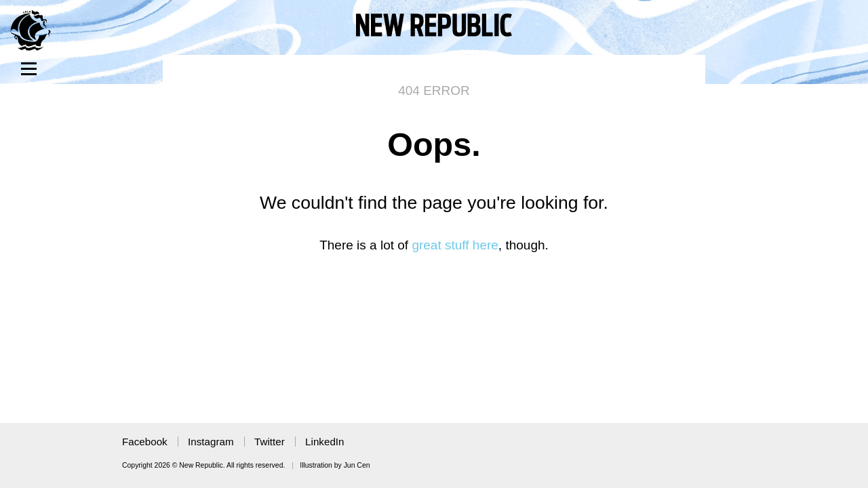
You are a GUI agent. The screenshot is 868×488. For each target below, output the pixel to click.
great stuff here (455, 245)
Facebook (145, 442)
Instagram (211, 442)
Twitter (270, 442)
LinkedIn (324, 442)
